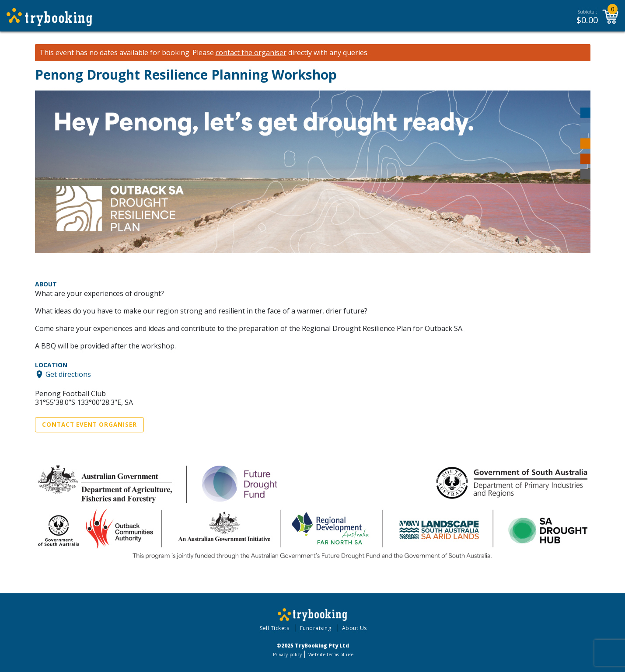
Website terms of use (331, 655)
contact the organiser (251, 53)
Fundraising (316, 628)
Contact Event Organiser (89, 425)
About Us (354, 628)
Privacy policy (288, 655)
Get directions (68, 374)
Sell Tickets (274, 628)
